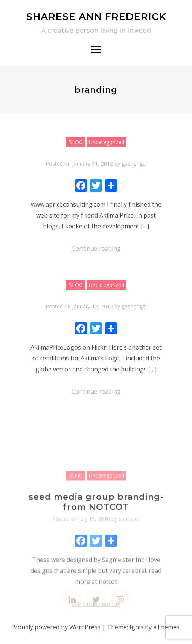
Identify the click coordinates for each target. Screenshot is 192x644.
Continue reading (96, 248)
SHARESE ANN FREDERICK (96, 17)
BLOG (75, 142)
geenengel (134, 163)
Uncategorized (107, 142)
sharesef (129, 550)
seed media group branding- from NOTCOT (96, 533)
